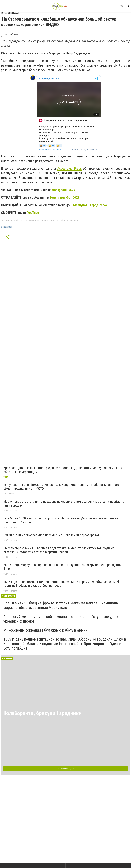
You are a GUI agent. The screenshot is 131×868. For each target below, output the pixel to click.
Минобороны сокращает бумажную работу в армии (45, 630)
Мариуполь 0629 (63, 190)
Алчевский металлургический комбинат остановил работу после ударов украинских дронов (62, 619)
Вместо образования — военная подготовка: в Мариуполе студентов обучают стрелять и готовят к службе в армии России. (59, 550)
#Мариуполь (7, 227)
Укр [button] (121, 6)
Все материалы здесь (65, 769)
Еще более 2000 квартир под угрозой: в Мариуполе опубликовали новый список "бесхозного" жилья (61, 520)
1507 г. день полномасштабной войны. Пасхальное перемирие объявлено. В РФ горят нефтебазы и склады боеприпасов (61, 584)
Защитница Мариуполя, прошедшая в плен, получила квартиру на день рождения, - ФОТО (64, 567)
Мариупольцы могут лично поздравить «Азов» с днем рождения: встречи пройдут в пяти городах (64, 504)
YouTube (33, 213)
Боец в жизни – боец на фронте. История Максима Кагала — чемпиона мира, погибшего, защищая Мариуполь (61, 605)
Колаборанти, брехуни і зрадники (43, 713)
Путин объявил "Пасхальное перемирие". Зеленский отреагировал (51, 535)
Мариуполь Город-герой (90, 205)
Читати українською (11, 34)
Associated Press (69, 169)
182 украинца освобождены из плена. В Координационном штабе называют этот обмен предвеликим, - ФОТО (62, 487)
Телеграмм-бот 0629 (65, 197)
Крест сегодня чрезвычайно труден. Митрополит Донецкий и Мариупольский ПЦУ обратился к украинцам (63, 470)
